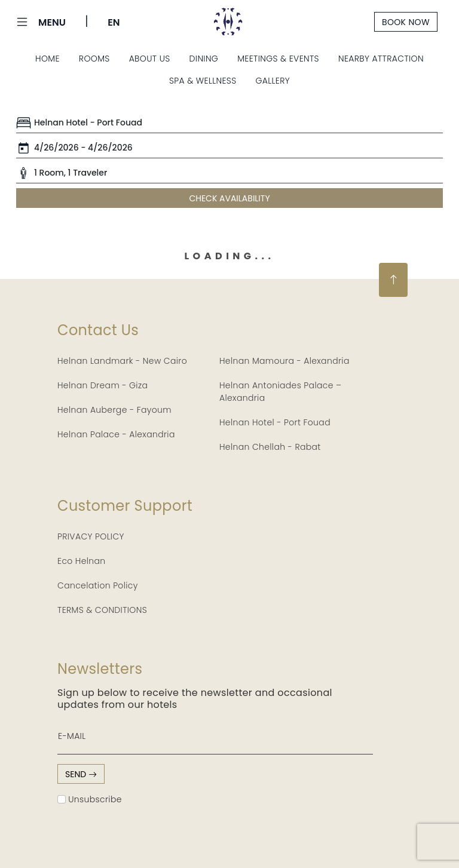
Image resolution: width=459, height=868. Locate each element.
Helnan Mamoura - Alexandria (284, 361)
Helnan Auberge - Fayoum (114, 410)
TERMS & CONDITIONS (102, 610)
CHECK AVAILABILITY (229, 198)
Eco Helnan (82, 561)
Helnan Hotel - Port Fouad (275, 422)
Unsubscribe (90, 799)
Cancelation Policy (98, 585)
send (81, 774)
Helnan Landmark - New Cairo (122, 361)
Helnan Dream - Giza (102, 385)
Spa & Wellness (203, 81)
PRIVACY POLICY (91, 536)
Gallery (273, 81)
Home (48, 59)
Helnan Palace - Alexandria (116, 434)
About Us (150, 59)
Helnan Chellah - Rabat (270, 447)
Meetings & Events (278, 59)
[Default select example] (229, 123)
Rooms (94, 59)
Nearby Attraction (381, 59)
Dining (204, 59)
